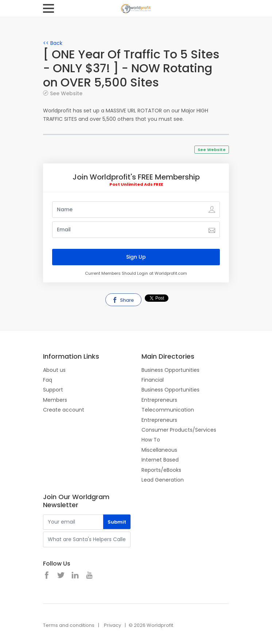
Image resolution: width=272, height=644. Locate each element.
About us (54, 370)
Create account (64, 410)
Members (55, 400)
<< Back (53, 43)
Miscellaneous (159, 450)
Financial (153, 380)
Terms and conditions (69, 625)
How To (151, 440)
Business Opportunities (170, 370)
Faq (48, 380)
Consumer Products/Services (179, 430)
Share (123, 300)
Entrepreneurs (159, 400)
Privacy (112, 625)
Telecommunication (168, 410)
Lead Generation (163, 480)
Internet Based (160, 460)
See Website (66, 93)
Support (53, 390)
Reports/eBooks (161, 470)
